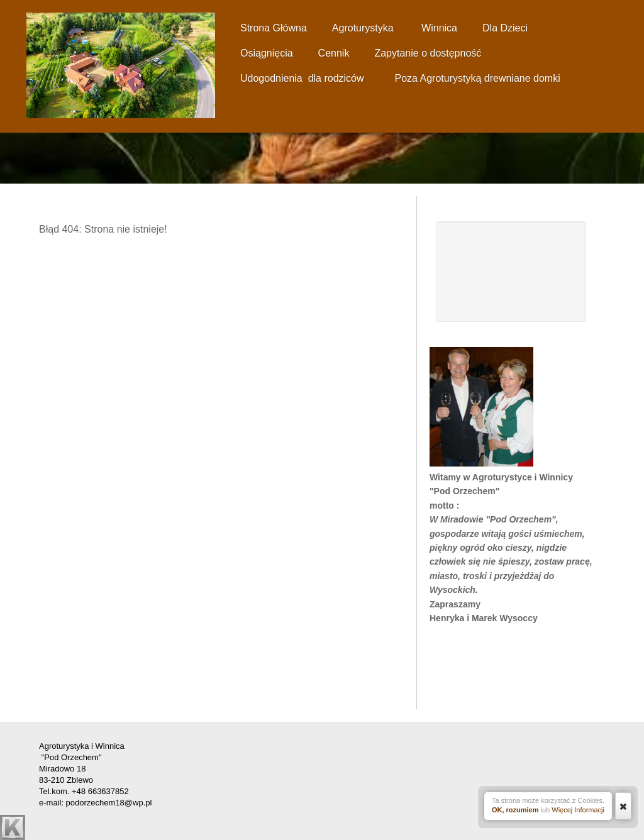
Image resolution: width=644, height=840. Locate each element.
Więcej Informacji (578, 810)
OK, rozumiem (515, 810)
